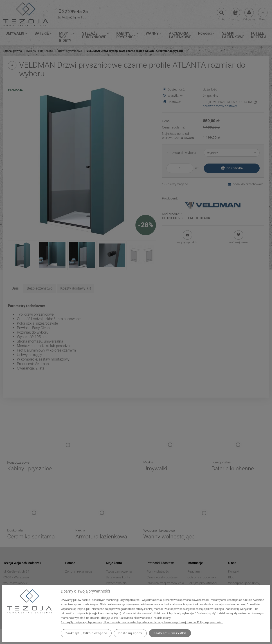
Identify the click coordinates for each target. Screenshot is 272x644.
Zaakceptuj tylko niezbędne (86, 633)
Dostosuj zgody (130, 633)
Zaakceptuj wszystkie (170, 633)
